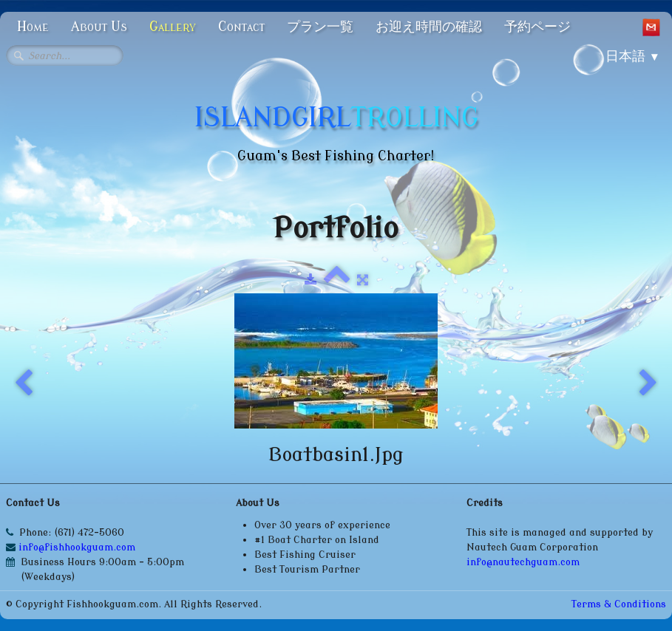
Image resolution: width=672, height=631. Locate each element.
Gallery (173, 27)
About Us (99, 27)
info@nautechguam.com (523, 562)
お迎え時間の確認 (429, 27)
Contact (241, 27)
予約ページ (537, 27)
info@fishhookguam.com (78, 547)
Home (33, 27)
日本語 (633, 56)
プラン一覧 (320, 27)
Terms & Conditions (619, 604)
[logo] (336, 129)
